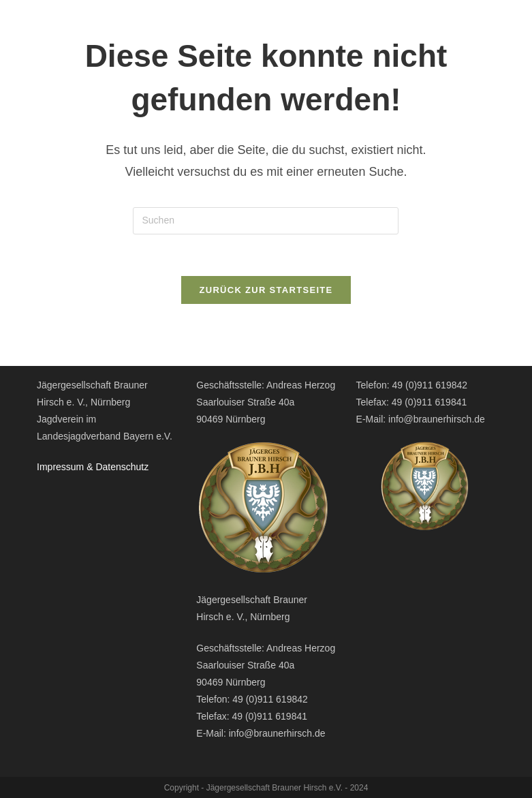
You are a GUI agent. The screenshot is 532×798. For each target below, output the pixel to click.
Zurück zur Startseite (266, 290)
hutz (140, 467)
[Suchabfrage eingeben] (266, 221)
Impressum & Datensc (84, 467)
